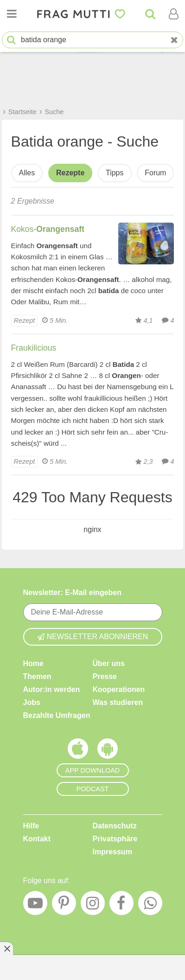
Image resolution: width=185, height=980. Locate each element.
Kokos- (48, 229)
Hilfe (31, 826)
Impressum (112, 852)
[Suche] (150, 14)
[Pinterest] (64, 905)
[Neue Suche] (174, 40)
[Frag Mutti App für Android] (108, 751)
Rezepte (70, 173)
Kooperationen (119, 689)
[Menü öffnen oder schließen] (12, 14)
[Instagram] (93, 905)
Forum (155, 173)
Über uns (109, 663)
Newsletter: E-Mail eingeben (73, 592)
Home (33, 663)
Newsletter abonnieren (93, 637)
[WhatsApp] (150, 905)
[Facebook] (121, 905)
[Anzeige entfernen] (6, 948)
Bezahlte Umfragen (57, 715)
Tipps (115, 173)
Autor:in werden (52, 689)
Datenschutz (115, 826)
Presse (105, 676)
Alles (27, 173)
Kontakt (37, 839)
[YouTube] (35, 905)
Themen (37, 676)
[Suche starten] (11, 40)
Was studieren (118, 702)
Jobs (32, 702)
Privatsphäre (115, 839)
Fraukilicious (34, 348)
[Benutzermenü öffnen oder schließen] (173, 14)
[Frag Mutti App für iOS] (78, 751)
